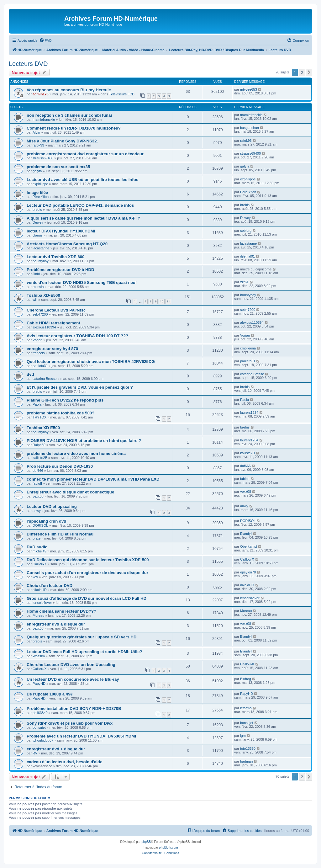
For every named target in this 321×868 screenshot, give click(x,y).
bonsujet (39, 727)
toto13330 (248, 748)
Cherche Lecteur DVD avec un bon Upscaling (71, 665)
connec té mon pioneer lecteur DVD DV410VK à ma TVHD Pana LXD (93, 479)
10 (161, 301)
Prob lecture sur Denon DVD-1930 (60, 466)
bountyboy (41, 261)
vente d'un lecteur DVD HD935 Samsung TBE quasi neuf (82, 282)
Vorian (37, 340)
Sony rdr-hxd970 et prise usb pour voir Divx (70, 723)
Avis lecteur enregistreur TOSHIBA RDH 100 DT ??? (77, 336)
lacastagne (41, 248)
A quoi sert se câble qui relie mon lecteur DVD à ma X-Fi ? (83, 218)
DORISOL (40, 525)
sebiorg (246, 231)
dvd (30, 374)
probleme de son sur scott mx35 (58, 167)
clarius (38, 235)
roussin (38, 287)
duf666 (38, 471)
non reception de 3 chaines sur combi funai (69, 115)
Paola (37, 404)
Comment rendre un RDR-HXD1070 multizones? (74, 128)
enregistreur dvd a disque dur (56, 624)
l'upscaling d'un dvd (46, 521)
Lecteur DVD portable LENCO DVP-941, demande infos (80, 205)
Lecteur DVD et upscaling (52, 506)
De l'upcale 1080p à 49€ (50, 694)
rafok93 (38, 145)
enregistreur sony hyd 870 (52, 349)
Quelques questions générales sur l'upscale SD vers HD (82, 637)
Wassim (39, 656)
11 (168, 301)
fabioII (37, 483)
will (35, 300)
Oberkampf (249, 546)
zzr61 (244, 282)
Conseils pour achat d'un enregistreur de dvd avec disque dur (87, 573)
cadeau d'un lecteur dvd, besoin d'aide (65, 762)
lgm (243, 736)
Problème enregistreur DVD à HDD (60, 270)
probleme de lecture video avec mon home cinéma (76, 453)
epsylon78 (248, 572)
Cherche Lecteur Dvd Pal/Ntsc (56, 310)
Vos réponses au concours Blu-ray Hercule (69, 90)
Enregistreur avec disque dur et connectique (70, 492)
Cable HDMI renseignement (53, 323)
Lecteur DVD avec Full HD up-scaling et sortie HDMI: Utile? (84, 652)
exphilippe (40, 184)
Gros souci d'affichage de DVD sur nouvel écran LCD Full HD (87, 598)
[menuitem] (45, 40)
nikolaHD (40, 590)
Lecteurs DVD (28, 64)
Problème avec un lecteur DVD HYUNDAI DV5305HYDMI (81, 736)
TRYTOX (39, 417)
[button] (309, 72)
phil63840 (40, 713)
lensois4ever (42, 603)
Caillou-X (40, 564)
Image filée (37, 192)
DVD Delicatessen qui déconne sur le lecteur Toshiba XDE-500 (88, 560)
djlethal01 (247, 256)
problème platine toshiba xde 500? (61, 413)
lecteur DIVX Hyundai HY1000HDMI (61, 231)
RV (35, 753)
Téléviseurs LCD (122, 94)
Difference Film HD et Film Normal (60, 534)
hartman (246, 761)
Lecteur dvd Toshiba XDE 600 (55, 257)
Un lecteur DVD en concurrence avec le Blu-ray (73, 679)
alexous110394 (44, 327)
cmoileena (248, 348)
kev (35, 577)
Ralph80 (39, 445)
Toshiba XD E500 (43, 428)
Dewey (38, 222)
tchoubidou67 (43, 740)
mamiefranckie (44, 120)
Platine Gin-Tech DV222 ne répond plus (65, 400)
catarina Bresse (45, 379)
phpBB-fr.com (168, 847)
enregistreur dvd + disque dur (56, 749)
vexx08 (38, 496)
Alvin (36, 132)
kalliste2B (40, 458)
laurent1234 (249, 413)
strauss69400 (43, 158)
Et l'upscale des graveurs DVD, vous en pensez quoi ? (80, 387)
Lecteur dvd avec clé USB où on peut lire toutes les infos (82, 180)
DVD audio (37, 547)
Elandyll (246, 534)
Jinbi (36, 274)
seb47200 (40, 314)
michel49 (39, 551)
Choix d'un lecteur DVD (50, 586)
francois (39, 353)
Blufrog (246, 679)
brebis (37, 210)
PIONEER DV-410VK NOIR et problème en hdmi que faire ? (84, 441)
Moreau (38, 615)
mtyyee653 (249, 89)
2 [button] (302, 72)
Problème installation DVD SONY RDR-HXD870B (74, 708)
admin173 (41, 94)
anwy (37, 511)
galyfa (37, 171)
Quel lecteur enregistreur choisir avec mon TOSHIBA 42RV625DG (91, 362)
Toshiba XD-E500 (43, 295)
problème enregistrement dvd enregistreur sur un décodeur (85, 154)
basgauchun (250, 128)
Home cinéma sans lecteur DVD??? (61, 611)
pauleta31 (40, 366)
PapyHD (39, 684)
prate (37, 538)
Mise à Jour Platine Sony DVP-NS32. (62, 141)
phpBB (146, 842)
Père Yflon (41, 197)
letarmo (246, 708)
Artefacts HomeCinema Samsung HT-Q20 (67, 244)
